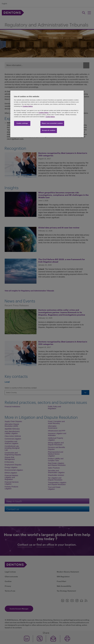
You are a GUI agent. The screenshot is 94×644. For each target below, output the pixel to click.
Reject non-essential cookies (52, 123)
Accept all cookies (49, 130)
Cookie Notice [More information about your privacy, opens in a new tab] (50, 117)
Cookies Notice (28, 106)
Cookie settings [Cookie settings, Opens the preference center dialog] (22, 123)
